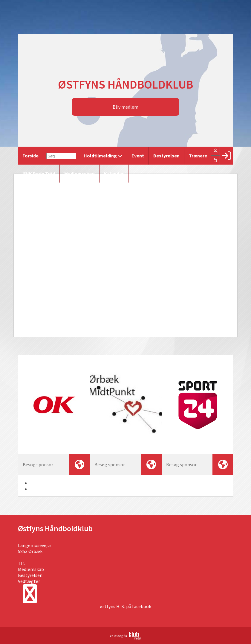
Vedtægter (29, 581)
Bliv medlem (125, 107)
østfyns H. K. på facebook (125, 606)
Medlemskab (31, 569)
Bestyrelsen (30, 575)
